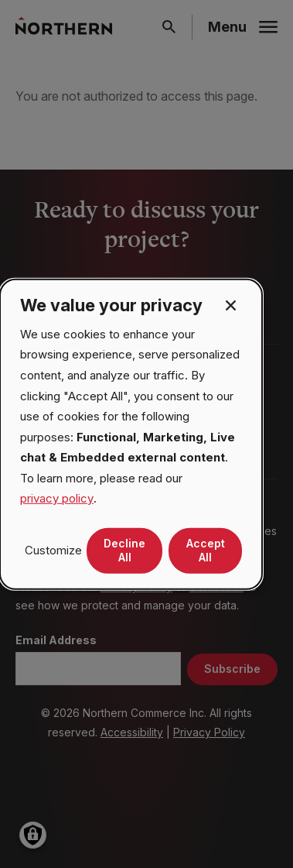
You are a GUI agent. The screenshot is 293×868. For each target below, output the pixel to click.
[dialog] (131, 434)
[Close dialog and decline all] (230, 304)
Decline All (124, 550)
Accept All (206, 550)
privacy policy (57, 498)
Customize (53, 550)
